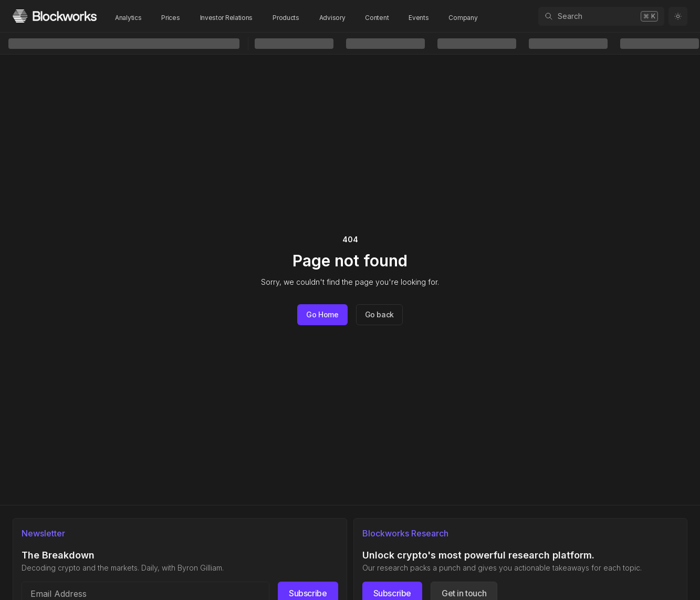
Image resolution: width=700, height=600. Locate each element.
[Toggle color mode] (678, 16)
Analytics (128, 18)
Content (377, 18)
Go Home (322, 314)
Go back (380, 314)
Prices (170, 18)
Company (463, 18)
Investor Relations (227, 18)
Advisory (332, 18)
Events (419, 18)
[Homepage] (55, 16)
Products (286, 18)
